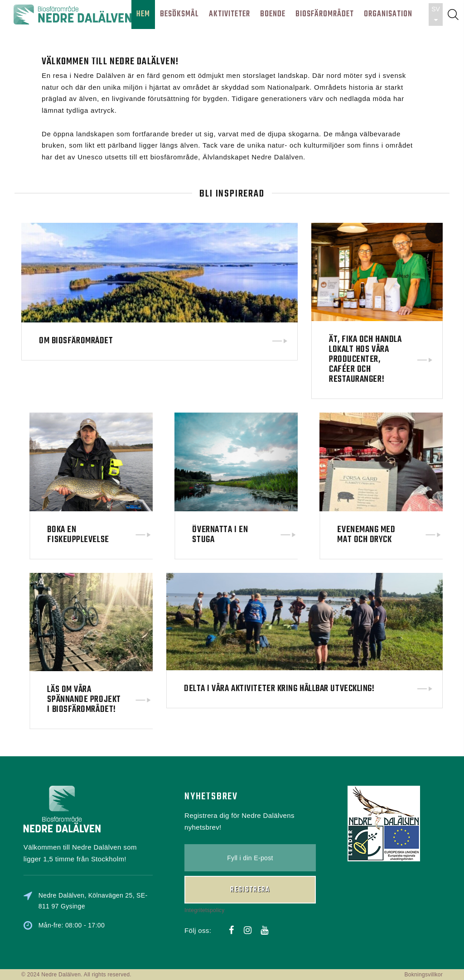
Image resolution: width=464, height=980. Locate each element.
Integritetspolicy (204, 862)
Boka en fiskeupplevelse (144, 535)
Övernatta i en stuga (286, 535)
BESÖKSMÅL (179, 14)
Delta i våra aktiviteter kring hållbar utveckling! (279, 648)
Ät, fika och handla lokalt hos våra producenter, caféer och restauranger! (365, 359)
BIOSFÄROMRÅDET (325, 14)
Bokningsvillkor (423, 975)
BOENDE (273, 14)
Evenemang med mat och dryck (432, 535)
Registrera (250, 842)
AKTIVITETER (230, 14)
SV (436, 14)
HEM (143, 14)
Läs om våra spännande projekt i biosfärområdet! (150, 699)
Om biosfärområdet (76, 341)
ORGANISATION (388, 14)
